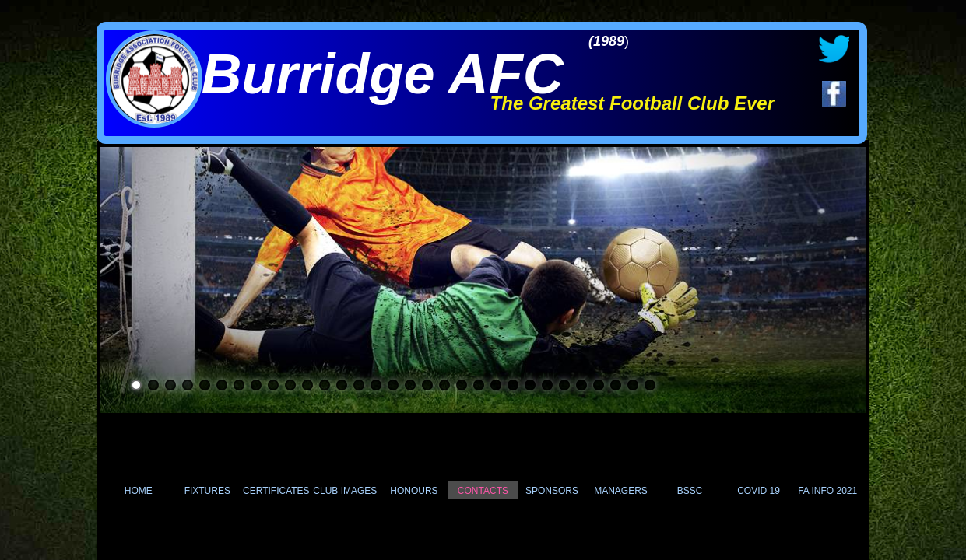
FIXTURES (207, 491)
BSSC (690, 491)
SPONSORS (552, 491)
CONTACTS (483, 491)
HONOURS (414, 491)
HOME (139, 491)
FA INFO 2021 (827, 491)
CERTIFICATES (276, 491)
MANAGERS (621, 491)
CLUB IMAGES (345, 491)
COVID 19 (759, 491)
